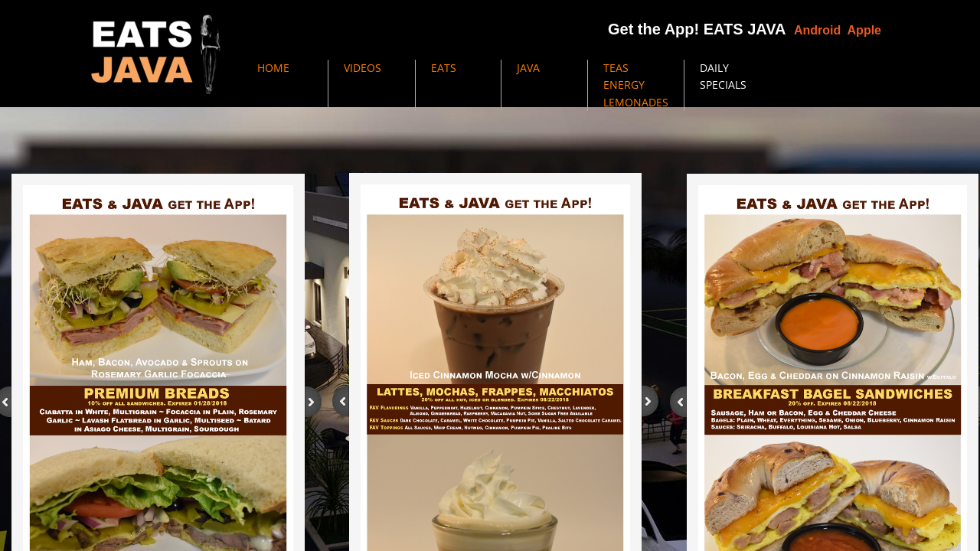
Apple (864, 30)
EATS (444, 68)
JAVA (528, 68)
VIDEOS (363, 68)
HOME (273, 68)
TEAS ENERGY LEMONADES (636, 85)
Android (817, 30)
